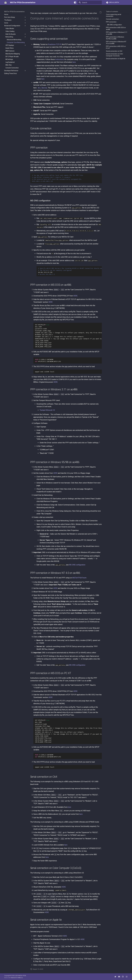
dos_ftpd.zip (42, 88)
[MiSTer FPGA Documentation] (6, 3)
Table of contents (112, 12)
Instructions (60, 59)
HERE (75, 296)
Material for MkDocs (17, 978)
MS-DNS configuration (77, 565)
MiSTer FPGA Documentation (14, 12)
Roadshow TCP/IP (55, 44)
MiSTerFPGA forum (79, 578)
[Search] (90, 3)
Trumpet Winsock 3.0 (47, 410)
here (74, 62)
